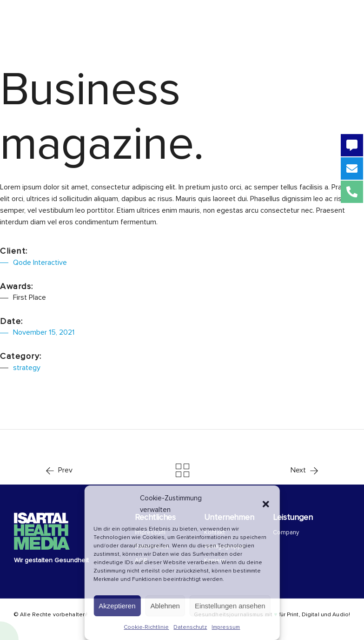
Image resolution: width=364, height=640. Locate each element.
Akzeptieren (117, 606)
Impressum (226, 627)
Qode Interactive (40, 263)
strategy (27, 368)
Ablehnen (165, 606)
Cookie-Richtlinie (146, 627)
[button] (266, 504)
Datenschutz (190, 627)
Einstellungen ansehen (230, 606)
